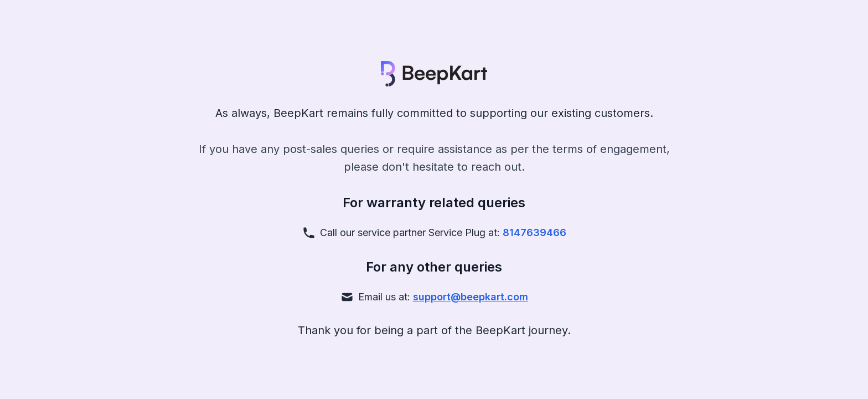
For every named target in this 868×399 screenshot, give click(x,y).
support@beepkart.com (471, 297)
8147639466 (534, 232)
